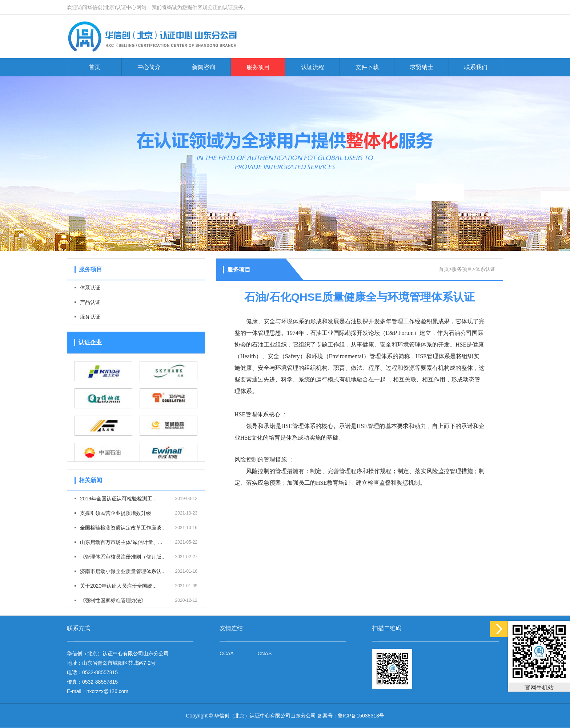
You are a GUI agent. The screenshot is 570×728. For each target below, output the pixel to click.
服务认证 (90, 317)
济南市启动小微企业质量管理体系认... (123, 571)
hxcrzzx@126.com (107, 691)
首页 (95, 67)
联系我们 (476, 67)
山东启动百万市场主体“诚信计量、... (121, 542)
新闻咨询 (204, 67)
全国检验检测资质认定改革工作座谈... (123, 528)
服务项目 (258, 67)
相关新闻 (91, 480)
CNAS (264, 653)
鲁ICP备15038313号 (361, 716)
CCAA (227, 653)
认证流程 (313, 67)
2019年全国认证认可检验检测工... (118, 499)
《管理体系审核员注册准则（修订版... (123, 557)
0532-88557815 (100, 672)
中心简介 (149, 67)
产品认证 (90, 302)
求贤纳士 (422, 67)
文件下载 (367, 67)
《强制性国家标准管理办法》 (113, 600)
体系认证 (90, 288)
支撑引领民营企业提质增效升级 (116, 513)
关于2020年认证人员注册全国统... (118, 586)
